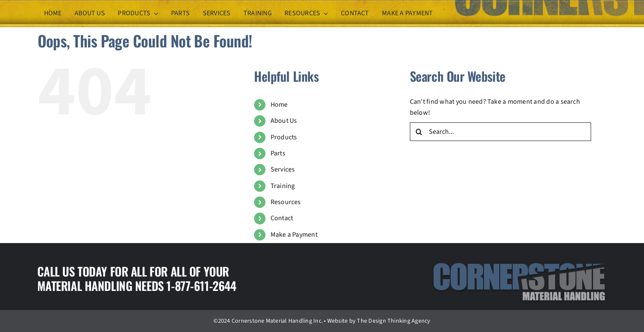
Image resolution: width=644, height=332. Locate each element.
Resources (286, 202)
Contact (282, 218)
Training (283, 186)
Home (279, 105)
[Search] (419, 132)
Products (284, 137)
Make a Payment (294, 235)
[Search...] (500, 132)
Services (283, 169)
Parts (278, 153)
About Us (284, 121)
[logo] (519, 266)
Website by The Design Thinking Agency (379, 321)
